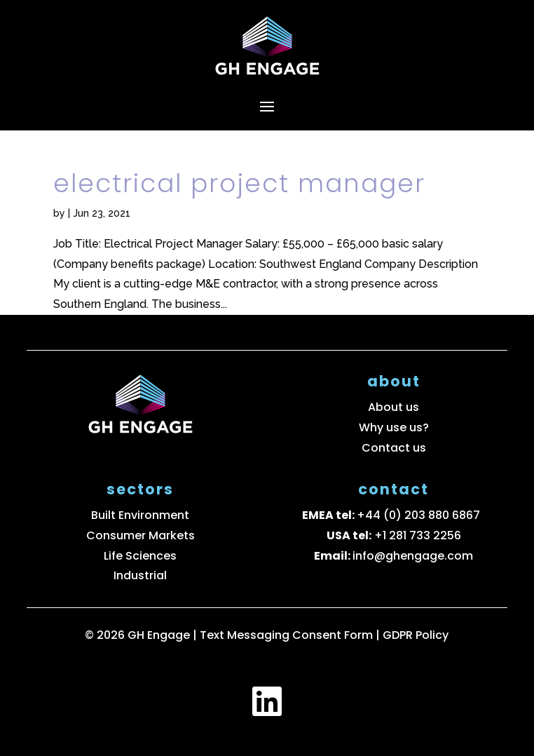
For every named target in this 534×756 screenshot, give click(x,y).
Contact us (394, 448)
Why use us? (394, 427)
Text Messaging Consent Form (288, 635)
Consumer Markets (141, 535)
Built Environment (140, 515)
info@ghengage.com (413, 556)
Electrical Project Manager (239, 183)
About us (393, 407)
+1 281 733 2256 (418, 535)
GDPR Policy (416, 635)
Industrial (140, 575)
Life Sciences (140, 556)
